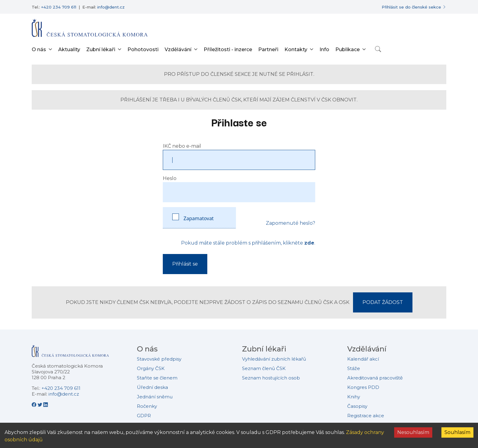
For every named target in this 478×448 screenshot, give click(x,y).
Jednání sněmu (155, 397)
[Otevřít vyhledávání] (378, 49)
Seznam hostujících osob (271, 378)
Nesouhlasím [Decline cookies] (413, 432)
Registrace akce (366, 416)
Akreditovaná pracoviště (375, 378)
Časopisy (357, 406)
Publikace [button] (348, 49)
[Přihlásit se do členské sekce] (414, 7)
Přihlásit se (185, 264)
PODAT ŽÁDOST (383, 302)
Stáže (354, 368)
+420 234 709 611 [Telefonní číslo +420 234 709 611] (59, 7)
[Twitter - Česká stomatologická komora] (40, 405)
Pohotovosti (143, 49)
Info (324, 49)
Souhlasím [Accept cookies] (457, 432)
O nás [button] (39, 49)
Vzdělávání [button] (178, 49)
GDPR (144, 416)
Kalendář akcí (363, 359)
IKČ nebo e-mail (182, 146)
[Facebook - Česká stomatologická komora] (35, 405)
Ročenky (147, 406)
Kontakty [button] (296, 49)
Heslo (170, 178)
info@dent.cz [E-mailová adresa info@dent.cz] (111, 7)
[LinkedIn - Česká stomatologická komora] (46, 405)
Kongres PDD (363, 387)
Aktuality (69, 49)
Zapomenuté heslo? (291, 223)
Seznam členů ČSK (264, 368)
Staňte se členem (157, 378)
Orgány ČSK (151, 368)
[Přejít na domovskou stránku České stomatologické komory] (70, 353)
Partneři (268, 49)
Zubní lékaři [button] (101, 49)
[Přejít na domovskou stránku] (90, 28)
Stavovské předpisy (159, 359)
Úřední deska (152, 387)
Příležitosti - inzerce (228, 49)
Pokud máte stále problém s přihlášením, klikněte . (248, 243)
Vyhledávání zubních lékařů (274, 359)
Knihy (354, 397)
